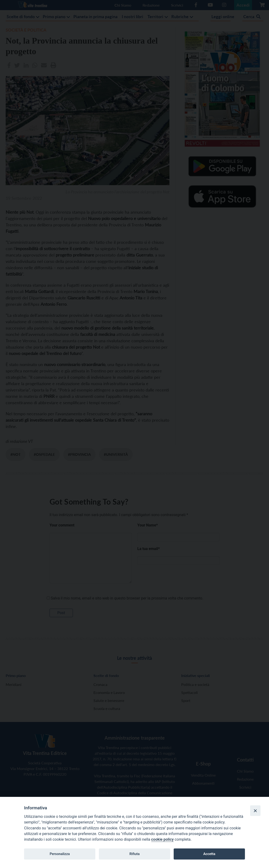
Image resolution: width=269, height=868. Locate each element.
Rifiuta (134, 854)
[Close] (255, 811)
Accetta (209, 854)
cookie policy (162, 839)
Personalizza (60, 854)
